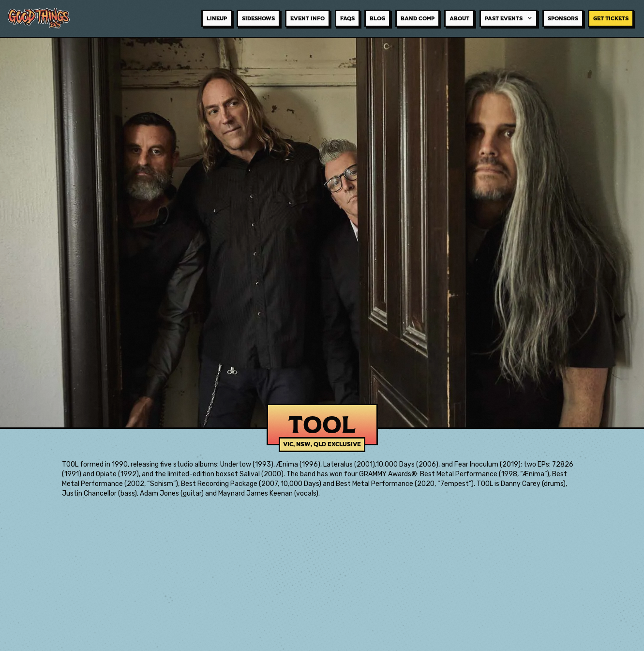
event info (307, 18)
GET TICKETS (611, 18)
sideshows (258, 18)
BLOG (377, 18)
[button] (509, 18)
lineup (217, 18)
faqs (347, 18)
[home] (44, 18)
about (459, 18)
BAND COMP (418, 18)
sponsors (563, 18)
